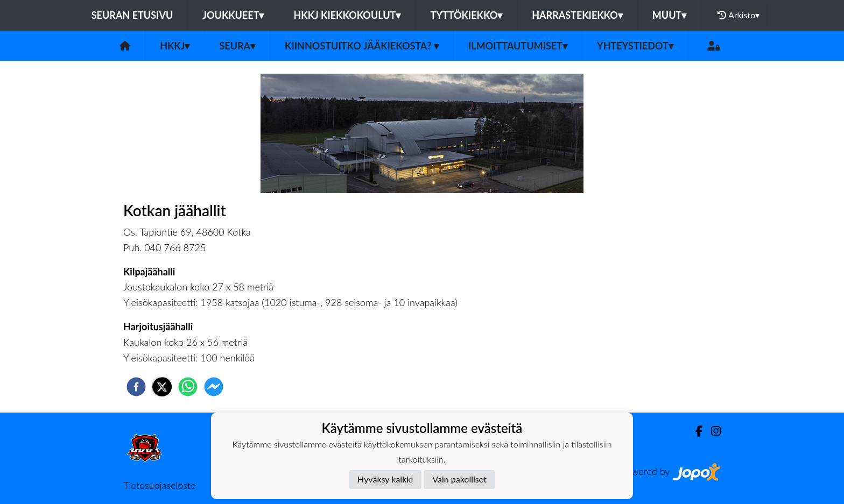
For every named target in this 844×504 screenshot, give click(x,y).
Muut (670, 15)
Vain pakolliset (459, 479)
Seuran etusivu (132, 15)
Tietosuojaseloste (159, 485)
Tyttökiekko (466, 15)
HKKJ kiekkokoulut (347, 15)
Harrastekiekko (577, 15)
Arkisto (738, 15)
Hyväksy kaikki (385, 479)
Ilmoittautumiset (518, 46)
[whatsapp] (188, 387)
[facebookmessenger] (214, 387)
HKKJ (175, 46)
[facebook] (136, 387)
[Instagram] (712, 431)
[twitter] (162, 387)
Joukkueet (233, 15)
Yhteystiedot (635, 46)
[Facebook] (695, 431)
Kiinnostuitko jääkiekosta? (362, 46)
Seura (237, 46)
